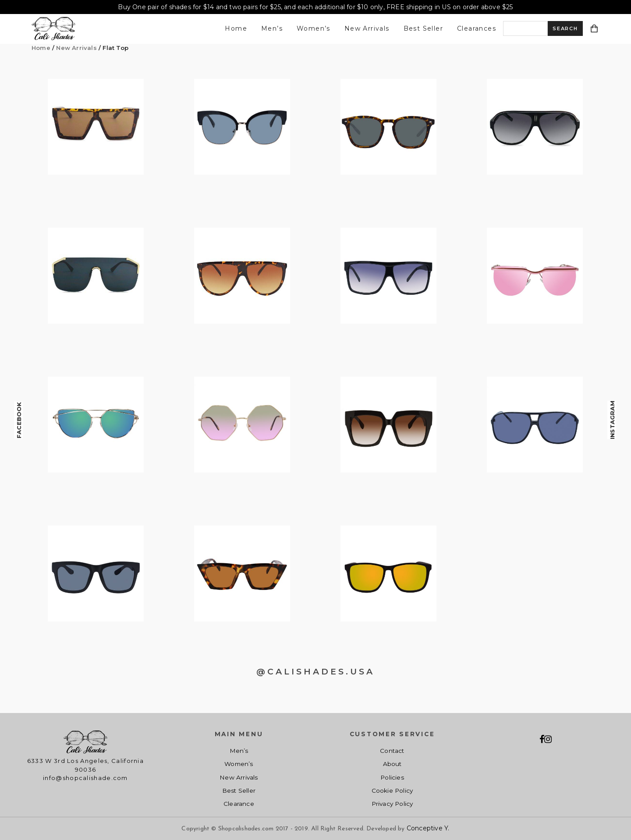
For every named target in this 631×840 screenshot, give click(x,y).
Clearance (239, 804)
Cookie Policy (392, 791)
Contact (392, 751)
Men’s (272, 28)
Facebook (19, 420)
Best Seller (423, 28)
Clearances (477, 28)
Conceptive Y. (428, 828)
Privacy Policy (392, 804)
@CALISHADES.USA (315, 672)
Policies (392, 777)
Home (236, 28)
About (392, 764)
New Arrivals (367, 28)
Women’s (314, 28)
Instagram (612, 420)
